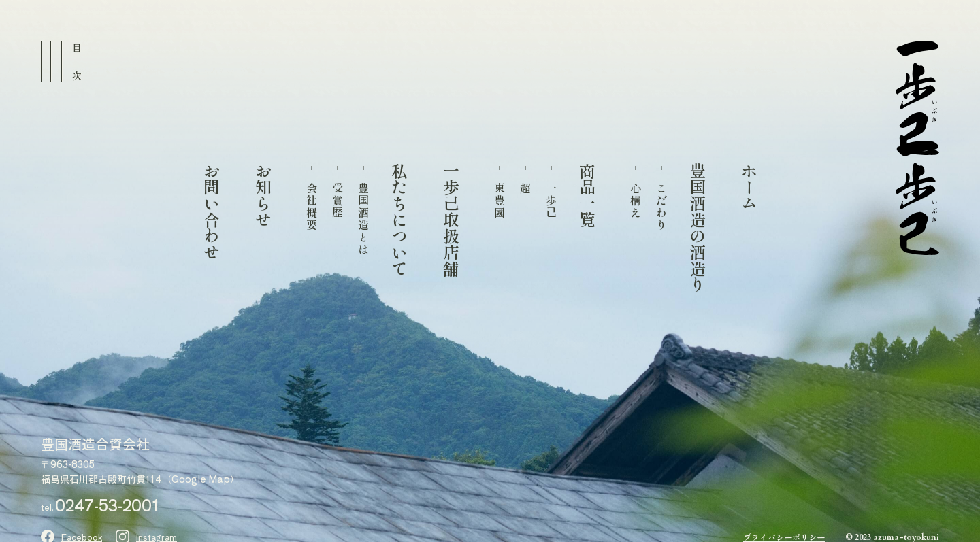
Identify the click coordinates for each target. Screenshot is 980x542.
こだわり (661, 207)
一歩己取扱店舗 (451, 220)
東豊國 (500, 201)
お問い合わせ (211, 211)
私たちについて (399, 220)
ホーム (749, 187)
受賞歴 (338, 201)
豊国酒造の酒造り (697, 228)
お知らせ (263, 195)
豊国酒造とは (363, 219)
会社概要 (312, 207)
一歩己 (551, 201)
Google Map (201, 479)
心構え (636, 201)
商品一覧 (587, 195)
